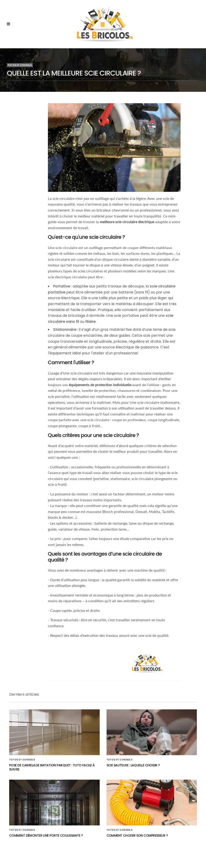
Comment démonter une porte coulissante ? (46, 835)
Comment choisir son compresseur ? (137, 835)
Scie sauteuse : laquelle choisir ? (133, 765)
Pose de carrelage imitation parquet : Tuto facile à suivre (52, 767)
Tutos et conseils (20, 65)
